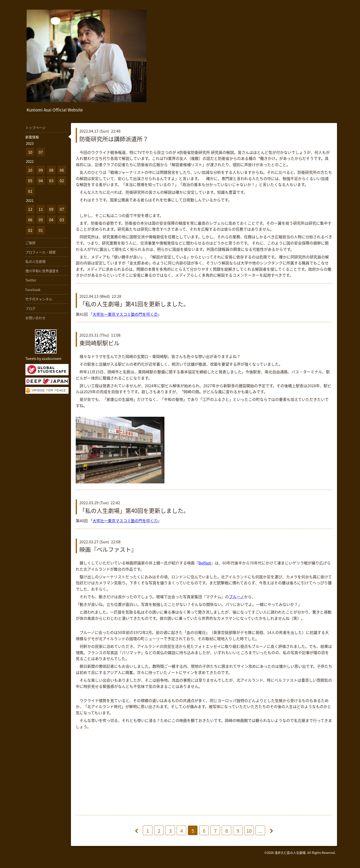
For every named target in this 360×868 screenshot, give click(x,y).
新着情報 (32, 137)
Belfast (205, 563)
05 (30, 181)
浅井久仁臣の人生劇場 (290, 853)
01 (30, 191)
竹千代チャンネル (39, 299)
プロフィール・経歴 (41, 252)
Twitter (31, 280)
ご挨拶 (30, 243)
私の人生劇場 (35, 261)
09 (41, 170)
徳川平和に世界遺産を (42, 271)
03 (51, 181)
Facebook (33, 290)
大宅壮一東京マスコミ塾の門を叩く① (125, 521)
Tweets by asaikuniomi (43, 358)
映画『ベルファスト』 (108, 549)
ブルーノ (236, 597)
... (260, 831)
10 (249, 831)
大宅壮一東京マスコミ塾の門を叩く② (125, 314)
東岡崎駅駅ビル (99, 343)
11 (41, 209)
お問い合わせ (35, 318)
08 (51, 170)
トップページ (35, 128)
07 (41, 152)
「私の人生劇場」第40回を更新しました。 (134, 510)
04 (41, 181)
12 (30, 209)
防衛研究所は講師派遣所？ (114, 139)
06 (62, 170)
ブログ (30, 308)
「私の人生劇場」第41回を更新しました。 (134, 304)
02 (62, 181)
